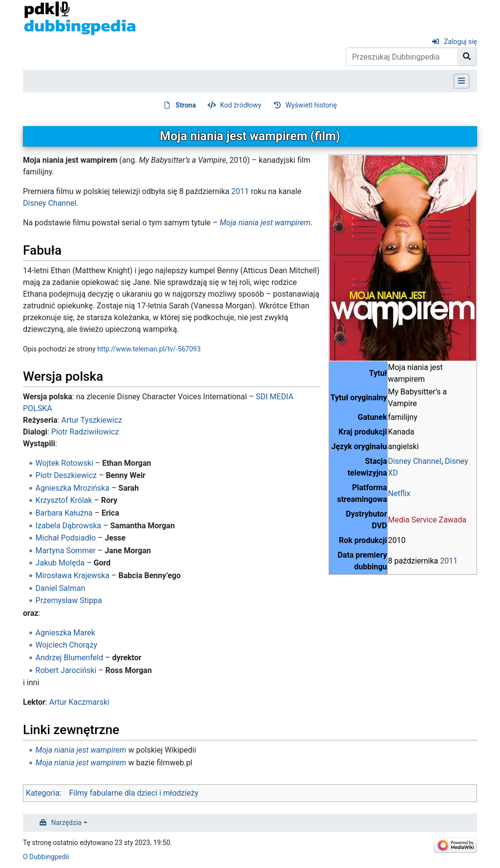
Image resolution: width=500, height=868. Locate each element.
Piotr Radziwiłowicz (85, 432)
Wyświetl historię (311, 105)
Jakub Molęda (60, 563)
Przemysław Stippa (69, 600)
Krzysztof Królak (64, 500)
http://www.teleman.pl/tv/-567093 (149, 349)
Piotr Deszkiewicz (66, 475)
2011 (449, 561)
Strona (186, 105)
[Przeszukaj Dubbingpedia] (402, 57)
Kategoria (43, 793)
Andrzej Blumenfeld (70, 658)
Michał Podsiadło (66, 538)
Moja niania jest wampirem (265, 223)
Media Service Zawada (427, 520)
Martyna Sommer (66, 551)
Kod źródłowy (241, 105)
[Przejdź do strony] (467, 57)
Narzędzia (66, 823)
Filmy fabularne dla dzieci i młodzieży (134, 793)
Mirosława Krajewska (73, 575)
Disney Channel (415, 461)
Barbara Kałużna (64, 513)
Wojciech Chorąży (66, 645)
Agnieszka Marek (65, 633)
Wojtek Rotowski (64, 463)
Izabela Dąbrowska (69, 526)
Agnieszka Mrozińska (73, 488)
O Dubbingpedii (46, 857)
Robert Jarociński (66, 670)
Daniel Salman (61, 588)
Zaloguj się (460, 42)
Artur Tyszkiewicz (92, 420)
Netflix (399, 493)
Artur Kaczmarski (79, 702)
